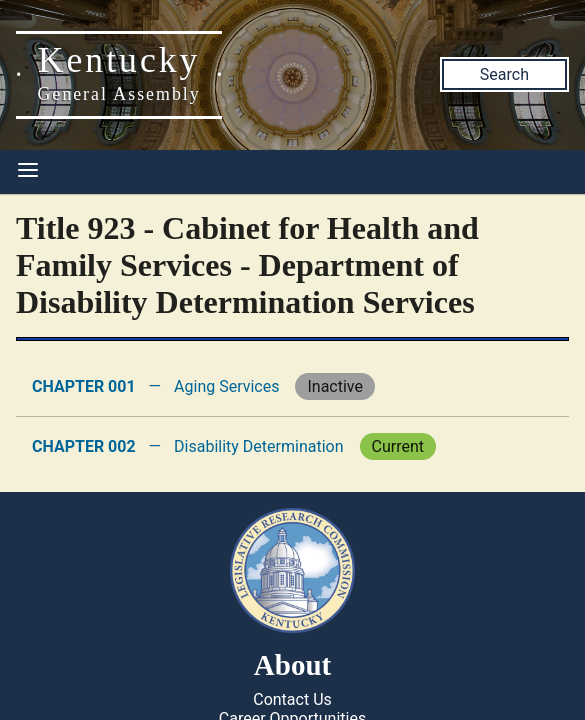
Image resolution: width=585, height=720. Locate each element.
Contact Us (292, 699)
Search (504, 74)
